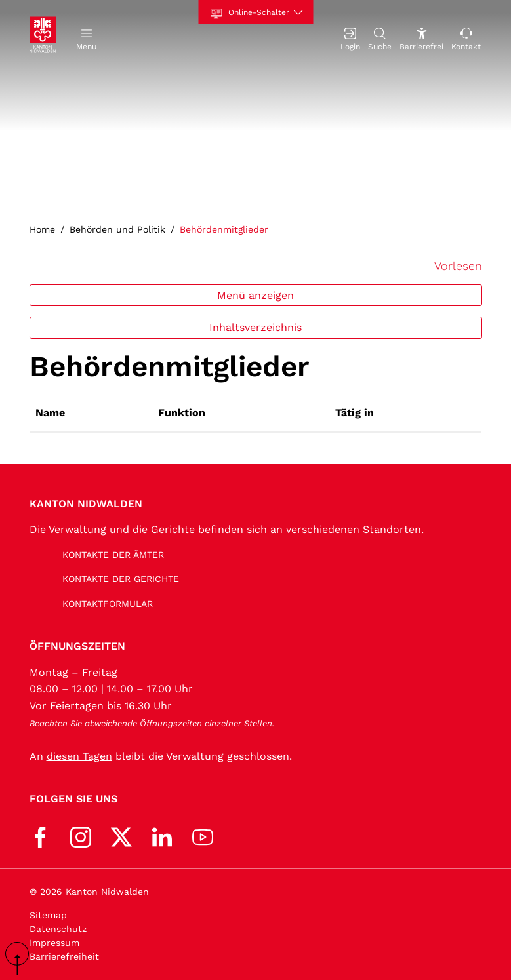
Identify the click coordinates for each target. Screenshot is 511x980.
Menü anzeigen (255, 295)
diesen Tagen (79, 756)
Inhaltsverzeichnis (255, 327)
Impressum (54, 943)
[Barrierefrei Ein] (421, 38)
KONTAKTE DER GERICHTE (121, 579)
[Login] (350, 38)
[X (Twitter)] (121, 835)
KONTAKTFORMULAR (108, 604)
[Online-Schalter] (255, 12)
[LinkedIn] (162, 835)
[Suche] (380, 38)
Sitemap (48, 915)
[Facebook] (40, 835)
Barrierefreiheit (64, 956)
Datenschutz (58, 929)
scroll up (22, 958)
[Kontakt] (466, 38)
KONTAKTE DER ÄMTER (113, 555)
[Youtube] (203, 835)
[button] (86, 38)
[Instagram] (81, 835)
